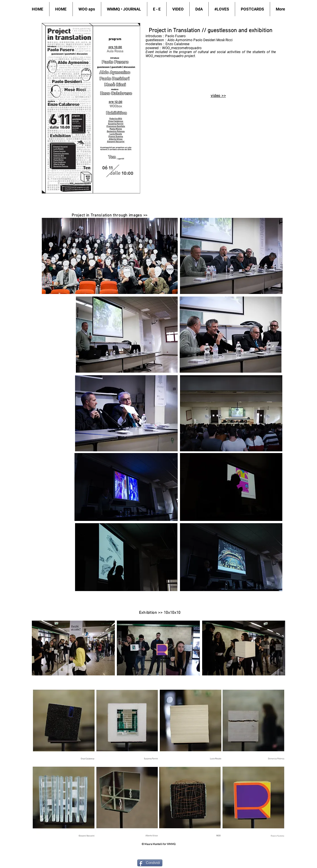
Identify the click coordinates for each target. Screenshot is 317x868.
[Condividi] (150, 863)
